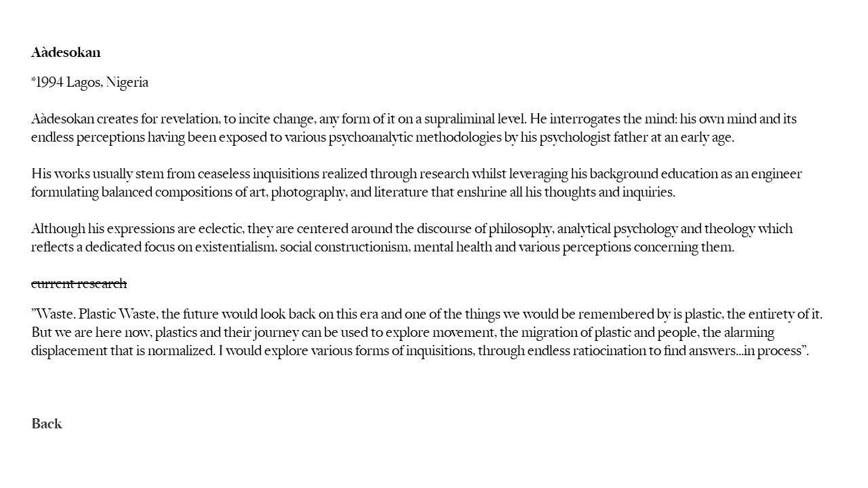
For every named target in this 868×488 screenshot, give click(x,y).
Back (47, 424)
